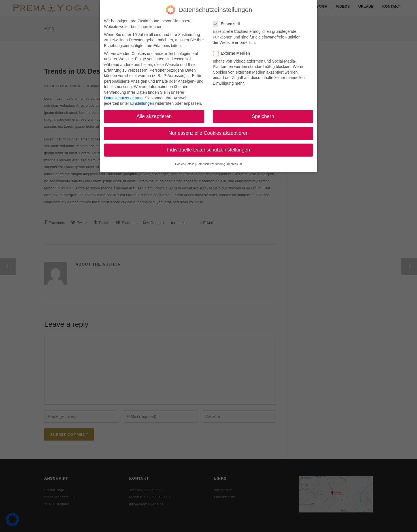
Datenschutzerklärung (123, 95)
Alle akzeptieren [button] (154, 114)
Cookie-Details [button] (185, 162)
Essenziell (229, 22)
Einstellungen (142, 101)
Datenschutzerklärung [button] (211, 162)
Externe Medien (234, 51)
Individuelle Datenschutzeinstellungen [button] (209, 148)
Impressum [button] (235, 162)
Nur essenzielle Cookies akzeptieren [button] (208, 131)
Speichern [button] (263, 114)
